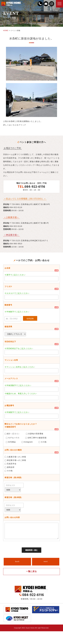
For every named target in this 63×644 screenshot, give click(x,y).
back (17, 562)
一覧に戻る (31, 571)
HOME (6, 31)
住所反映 (30, 319)
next (46, 562)
